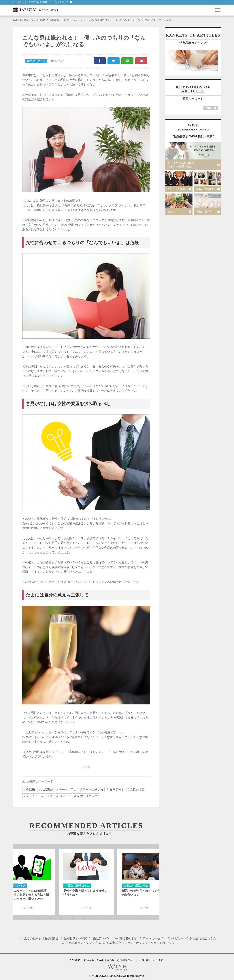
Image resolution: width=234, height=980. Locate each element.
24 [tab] (144, 918)
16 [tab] (100, 918)
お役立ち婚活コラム (203, 938)
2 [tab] (23, 918)
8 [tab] (56, 918)
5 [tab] (40, 918)
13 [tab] (84, 918)
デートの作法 (152, 938)
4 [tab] (34, 918)
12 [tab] (78, 918)
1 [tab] (18, 918)
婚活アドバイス (103, 938)
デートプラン (68, 790)
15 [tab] (95, 918)
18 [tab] (111, 918)
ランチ (48, 796)
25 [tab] (149, 918)
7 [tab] (51, 918)
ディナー (32, 796)
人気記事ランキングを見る (83, 943)
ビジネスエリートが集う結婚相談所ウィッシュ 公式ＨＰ (43, 2)
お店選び (47, 790)
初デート (65, 796)
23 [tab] (138, 918)
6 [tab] (45, 918)
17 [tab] (105, 918)
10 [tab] (67, 918)
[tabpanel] (86, 882)
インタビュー (175, 938)
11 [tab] (73, 918)
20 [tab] (122, 918)
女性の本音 (137, 790)
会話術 (31, 790)
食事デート (117, 790)
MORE (211, 108)
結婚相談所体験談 (76, 938)
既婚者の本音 (128, 938)
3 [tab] (29, 918)
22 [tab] (133, 918)
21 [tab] (127, 918)
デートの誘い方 (93, 790)
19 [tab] (116, 918)
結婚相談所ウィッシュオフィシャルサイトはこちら (140, 943)
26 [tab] (155, 918)
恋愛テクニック (87, 796)
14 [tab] (89, 918)
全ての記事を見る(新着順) (41, 938)
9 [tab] (62, 918)
